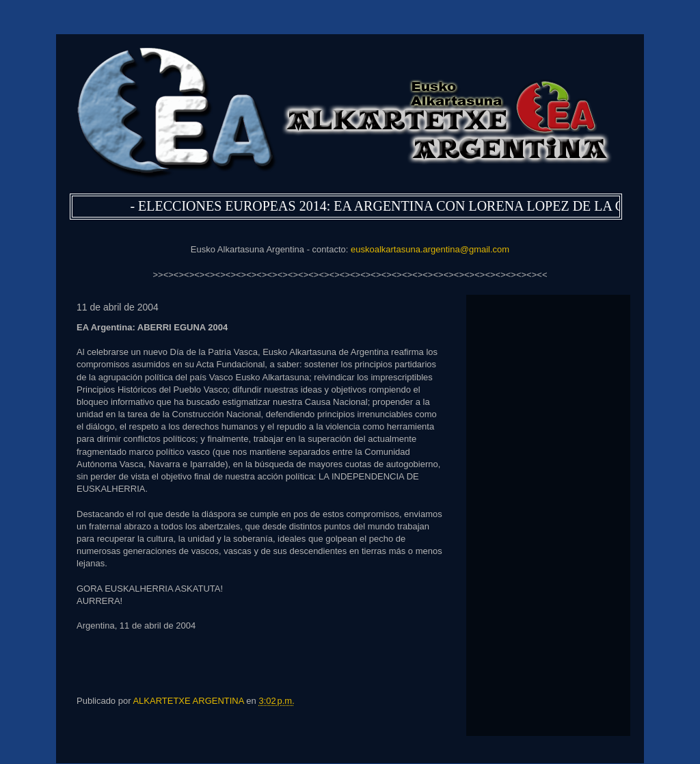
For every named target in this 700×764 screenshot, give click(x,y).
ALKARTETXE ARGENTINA (189, 701)
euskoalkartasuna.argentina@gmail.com (430, 249)
